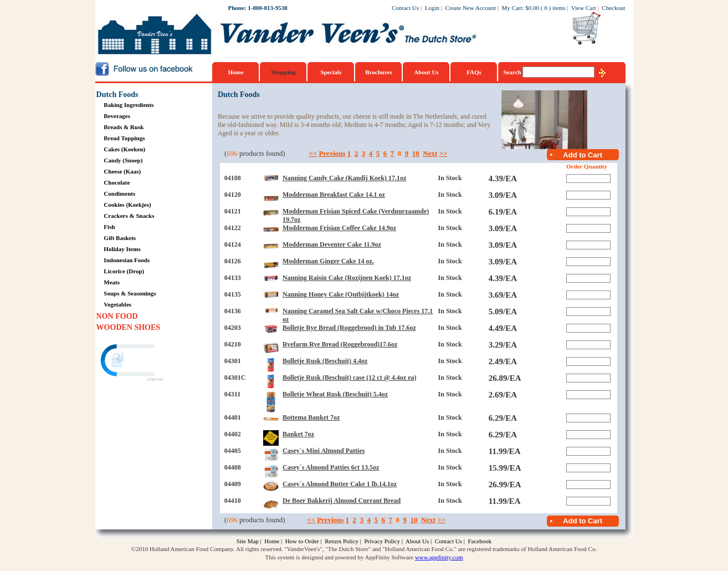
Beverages (117, 116)
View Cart (584, 8)
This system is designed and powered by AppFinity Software (340, 557)
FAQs (474, 72)
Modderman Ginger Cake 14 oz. (328, 261)
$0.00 (532, 8)
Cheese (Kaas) (122, 171)
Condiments (119, 193)
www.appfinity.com (439, 557)
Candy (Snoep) (123, 160)
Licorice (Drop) (124, 271)
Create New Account (470, 8)
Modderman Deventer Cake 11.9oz (332, 244)
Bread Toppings (124, 138)
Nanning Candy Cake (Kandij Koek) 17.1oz (344, 178)
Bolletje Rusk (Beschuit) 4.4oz (325, 361)
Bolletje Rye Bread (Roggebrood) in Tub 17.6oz (349, 328)
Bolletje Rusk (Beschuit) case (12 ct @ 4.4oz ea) (349, 378)
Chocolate (117, 182)
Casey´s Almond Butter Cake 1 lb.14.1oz (340, 484)
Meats (112, 282)
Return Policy (342, 541)
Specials (331, 72)
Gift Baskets (120, 238)
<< (313, 153)
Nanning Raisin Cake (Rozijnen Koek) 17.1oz (347, 278)
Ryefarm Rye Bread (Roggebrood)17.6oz (340, 344)
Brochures (379, 72)
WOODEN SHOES (129, 327)
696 (232, 153)
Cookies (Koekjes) (127, 205)
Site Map (248, 541)
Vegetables (117, 304)
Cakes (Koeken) (124, 149)
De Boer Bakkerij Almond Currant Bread (342, 501)
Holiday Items (122, 249)
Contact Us (405, 8)
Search (513, 72)
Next (430, 153)
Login (432, 8)
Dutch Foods (117, 95)
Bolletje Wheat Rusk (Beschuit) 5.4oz (335, 394)
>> (444, 153)
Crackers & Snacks (129, 216)
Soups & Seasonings (130, 293)
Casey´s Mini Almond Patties (324, 451)
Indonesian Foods (127, 260)
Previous (332, 153)
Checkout (613, 8)
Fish (109, 227)
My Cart (512, 8)
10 (416, 153)
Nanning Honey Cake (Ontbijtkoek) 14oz (341, 294)
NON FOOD (117, 316)
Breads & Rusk (124, 127)
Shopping (283, 72)
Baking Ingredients (129, 105)
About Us (426, 72)
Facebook (480, 541)
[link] (139, 362)
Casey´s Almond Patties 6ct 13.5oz (331, 467)
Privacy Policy (382, 541)
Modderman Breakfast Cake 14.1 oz (334, 195)
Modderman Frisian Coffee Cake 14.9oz (339, 228)
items (559, 8)
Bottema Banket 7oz (311, 417)
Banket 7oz (298, 434)
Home (235, 72)
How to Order (302, 541)
